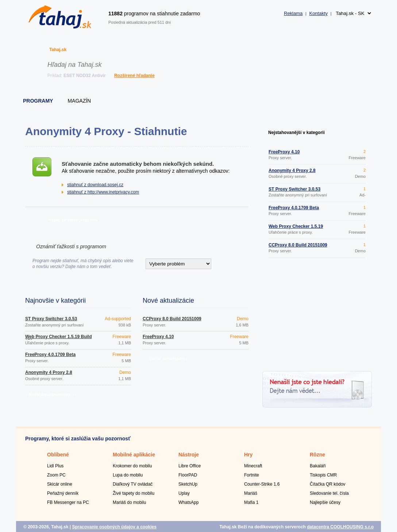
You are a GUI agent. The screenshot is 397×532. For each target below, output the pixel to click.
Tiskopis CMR (323, 475)
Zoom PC (56, 475)
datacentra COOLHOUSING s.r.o (340, 527)
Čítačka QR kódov (327, 484)
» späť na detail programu (73, 220)
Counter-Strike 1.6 (262, 484)
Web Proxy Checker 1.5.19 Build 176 (59, 339)
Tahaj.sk (58, 50)
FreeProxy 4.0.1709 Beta (50, 355)
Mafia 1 (251, 502)
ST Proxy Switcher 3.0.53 (51, 319)
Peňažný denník (63, 493)
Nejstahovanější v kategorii (296, 133)
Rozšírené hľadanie (134, 76)
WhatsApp (188, 502)
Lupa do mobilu (128, 475)
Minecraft (253, 466)
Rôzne (317, 455)
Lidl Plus (55, 466)
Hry (248, 455)
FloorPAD (188, 475)
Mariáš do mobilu (129, 502)
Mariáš (251, 493)
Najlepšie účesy (325, 502)
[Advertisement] (317, 315)
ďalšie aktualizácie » (169, 359)
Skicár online (60, 484)
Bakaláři (318, 466)
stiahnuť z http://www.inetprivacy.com (103, 192)
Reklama (293, 13)
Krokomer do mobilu (132, 466)
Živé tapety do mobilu (134, 493)
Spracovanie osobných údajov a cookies (114, 527)
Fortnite (252, 475)
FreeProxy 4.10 (158, 337)
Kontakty (318, 13)
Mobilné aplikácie (134, 455)
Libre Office (190, 466)
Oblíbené (58, 455)
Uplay (184, 493)
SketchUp (188, 484)
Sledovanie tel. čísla (329, 493)
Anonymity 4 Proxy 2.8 (49, 372)
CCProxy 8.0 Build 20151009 (172, 319)
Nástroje (189, 455)
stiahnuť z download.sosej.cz (95, 185)
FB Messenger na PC (68, 502)
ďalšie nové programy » (51, 394)
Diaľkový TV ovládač (133, 484)
